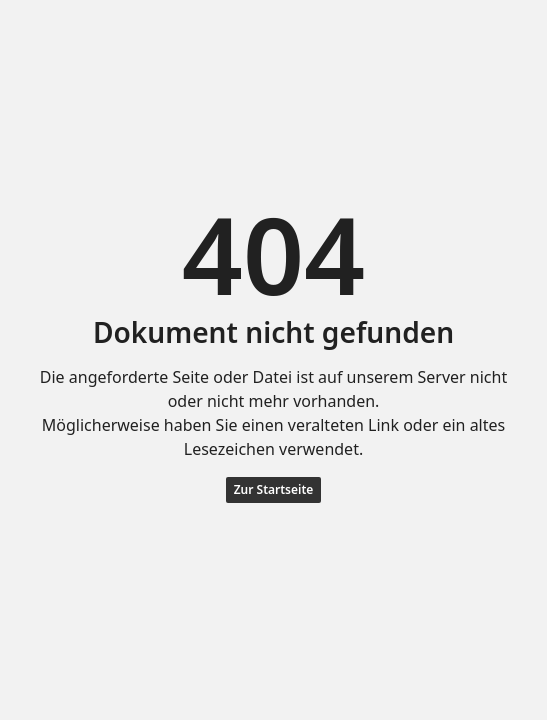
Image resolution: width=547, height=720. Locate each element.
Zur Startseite (274, 489)
